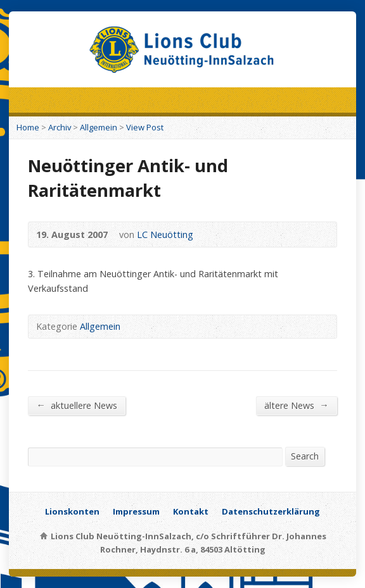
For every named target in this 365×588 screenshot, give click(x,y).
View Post (145, 127)
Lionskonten (72, 511)
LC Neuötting (165, 235)
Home (28, 127)
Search (305, 456)
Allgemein (99, 127)
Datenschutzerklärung (271, 511)
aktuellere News (76, 405)
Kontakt (191, 511)
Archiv (60, 127)
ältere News (296, 405)
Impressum (136, 511)
